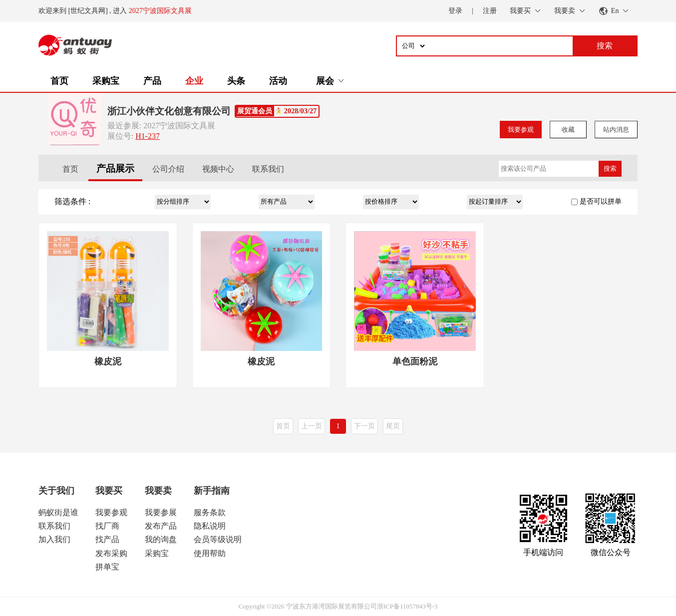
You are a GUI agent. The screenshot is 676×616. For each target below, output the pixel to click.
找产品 (107, 539)
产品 (152, 81)
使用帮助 (210, 553)
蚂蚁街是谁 (58, 512)
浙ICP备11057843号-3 (407, 606)
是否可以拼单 (601, 201)
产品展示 (115, 168)
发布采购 (111, 553)
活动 (278, 81)
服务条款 (210, 512)
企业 (194, 81)
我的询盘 (161, 539)
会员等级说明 (218, 539)
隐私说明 (210, 526)
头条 (236, 81)
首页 (59, 81)
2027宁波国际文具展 (160, 11)
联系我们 (268, 169)
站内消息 (616, 130)
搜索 (610, 168)
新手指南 (212, 491)
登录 (455, 11)
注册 (490, 11)
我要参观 (521, 130)
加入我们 (54, 539)
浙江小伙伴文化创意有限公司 (169, 111)
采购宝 (106, 81)
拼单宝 (107, 567)
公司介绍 (168, 169)
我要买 (109, 491)
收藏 (568, 130)
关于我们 (56, 491)
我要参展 (161, 512)
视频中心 (218, 169)
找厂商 (107, 526)
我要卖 (158, 491)
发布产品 (161, 526)
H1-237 (148, 136)
